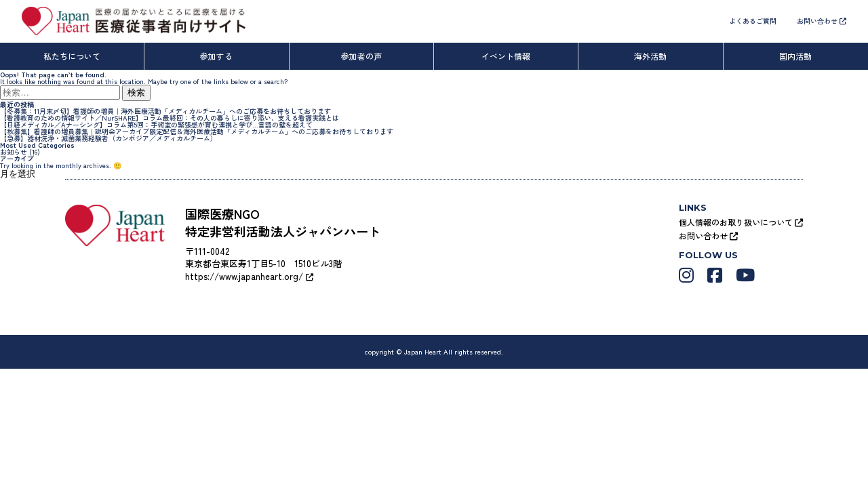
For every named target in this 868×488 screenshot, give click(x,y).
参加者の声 (361, 56)
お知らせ (14, 151)
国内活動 (795, 56)
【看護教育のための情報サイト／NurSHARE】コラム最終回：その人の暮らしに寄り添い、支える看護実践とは (170, 118)
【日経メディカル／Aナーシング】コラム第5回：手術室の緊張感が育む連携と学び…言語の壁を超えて (156, 124)
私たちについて (72, 56)
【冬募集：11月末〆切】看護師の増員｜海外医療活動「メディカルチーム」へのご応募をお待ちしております (165, 111)
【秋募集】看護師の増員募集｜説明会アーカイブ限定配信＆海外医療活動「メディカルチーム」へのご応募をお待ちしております (197, 131)
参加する (216, 56)
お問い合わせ (822, 21)
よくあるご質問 (753, 21)
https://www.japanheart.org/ (249, 276)
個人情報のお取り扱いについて (741, 222)
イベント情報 (506, 56)
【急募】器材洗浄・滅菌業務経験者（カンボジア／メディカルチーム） (108, 138)
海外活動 (650, 56)
